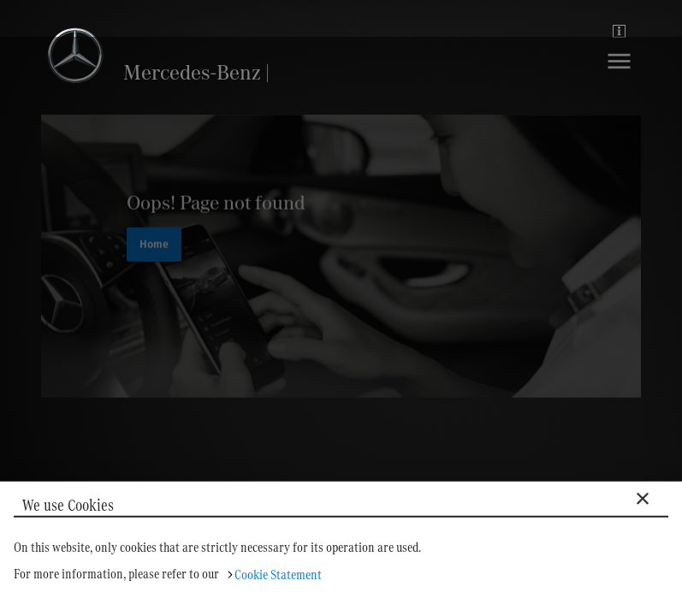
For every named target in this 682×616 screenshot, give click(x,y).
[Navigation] (619, 74)
